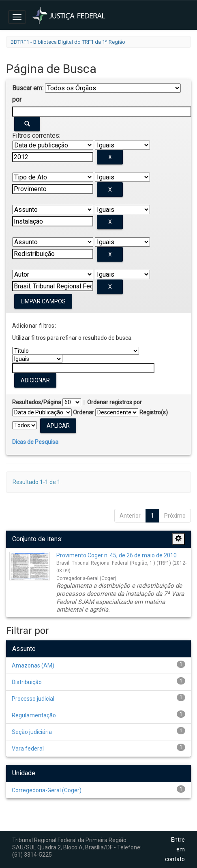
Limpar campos (43, 301)
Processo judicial (33, 699)
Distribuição (27, 682)
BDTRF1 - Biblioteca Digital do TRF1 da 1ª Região (68, 42)
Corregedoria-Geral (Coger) (47, 790)
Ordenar (84, 412)
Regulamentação (34, 715)
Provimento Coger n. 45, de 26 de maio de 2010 (117, 555)
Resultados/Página (37, 402)
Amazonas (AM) (33, 665)
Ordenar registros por (115, 402)
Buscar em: (28, 88)
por (17, 99)
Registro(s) (154, 412)
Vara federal (28, 749)
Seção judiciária (32, 732)
